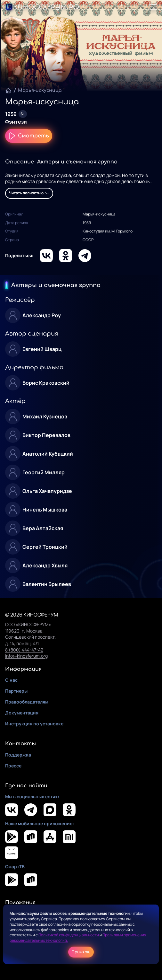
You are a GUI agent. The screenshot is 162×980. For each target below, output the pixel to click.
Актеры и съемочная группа (77, 162)
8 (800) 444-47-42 (24, 650)
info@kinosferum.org (26, 656)
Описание (20, 162)
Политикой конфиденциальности (69, 935)
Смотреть (29, 136)
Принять (81, 952)
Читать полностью (29, 193)
